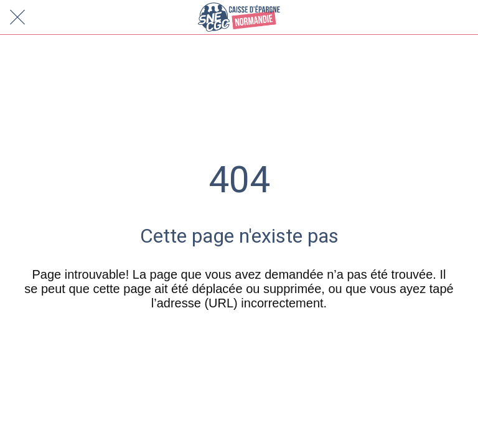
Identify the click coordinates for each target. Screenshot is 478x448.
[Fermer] (17, 17)
